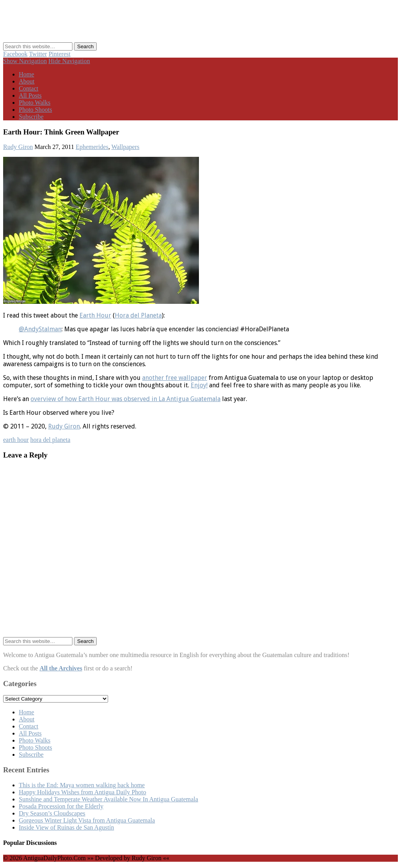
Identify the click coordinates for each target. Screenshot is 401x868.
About (27, 81)
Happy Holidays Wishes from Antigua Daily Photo (82, 792)
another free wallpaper (175, 378)
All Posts (30, 95)
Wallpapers (125, 147)
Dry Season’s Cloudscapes (52, 813)
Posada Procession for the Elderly (61, 806)
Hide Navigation (69, 61)
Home (26, 74)
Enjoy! (199, 385)
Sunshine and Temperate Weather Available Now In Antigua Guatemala (108, 799)
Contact (29, 88)
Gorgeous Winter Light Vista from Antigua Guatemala (87, 820)
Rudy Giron (18, 147)
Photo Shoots (35, 110)
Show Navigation (25, 61)
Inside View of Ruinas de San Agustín (66, 827)
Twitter (38, 54)
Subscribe (31, 117)
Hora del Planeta (138, 315)
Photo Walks (35, 103)
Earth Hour (95, 315)
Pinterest (60, 54)
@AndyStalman (40, 329)
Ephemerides (92, 147)
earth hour (16, 440)
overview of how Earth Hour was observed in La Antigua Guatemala (126, 399)
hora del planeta (50, 440)
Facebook (15, 54)
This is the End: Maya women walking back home (82, 785)
